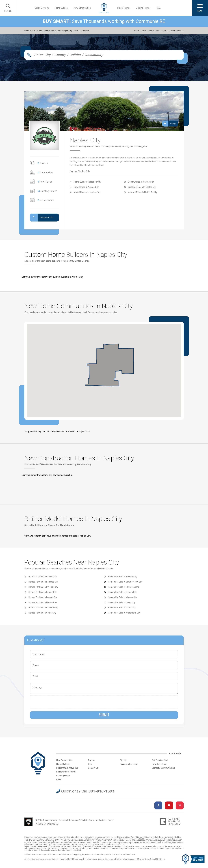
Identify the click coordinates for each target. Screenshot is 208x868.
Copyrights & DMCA (78, 820)
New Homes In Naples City (86, 187)
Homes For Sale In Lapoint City (43, 597)
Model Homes (124, 8)
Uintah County (167, 30)
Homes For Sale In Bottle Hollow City (125, 582)
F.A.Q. (158, 8)
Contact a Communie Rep (163, 768)
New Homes (45, 182)
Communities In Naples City (141, 182)
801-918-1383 (101, 791)
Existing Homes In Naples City (142, 187)
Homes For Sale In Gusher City (43, 592)
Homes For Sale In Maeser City (123, 597)
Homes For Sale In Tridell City (122, 608)
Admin (103, 820)
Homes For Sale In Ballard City (43, 577)
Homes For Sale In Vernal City (42, 613)
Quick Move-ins (42, 8)
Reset (111, 820)
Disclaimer (94, 820)
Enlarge (169, 124)
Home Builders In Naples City (87, 182)
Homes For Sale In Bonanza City (43, 582)
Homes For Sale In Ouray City (122, 602)
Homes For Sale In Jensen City (122, 592)
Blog (90, 764)
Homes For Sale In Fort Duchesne (124, 587)
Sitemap (63, 820)
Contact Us (93, 768)
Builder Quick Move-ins (67, 768)
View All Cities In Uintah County (142, 192)
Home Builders (62, 8)
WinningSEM (53, 824)
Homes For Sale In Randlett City (43, 608)
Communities (45, 172)
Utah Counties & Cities (150, 30)
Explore (92, 760)
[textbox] (113, 55)
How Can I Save (159, 764)
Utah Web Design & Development (29, 822)
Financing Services (129, 764)
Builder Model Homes (66, 772)
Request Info (42, 218)
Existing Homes (143, 8)
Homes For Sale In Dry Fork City (43, 587)
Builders (43, 163)
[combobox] (104, 55)
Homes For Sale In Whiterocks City (124, 613)
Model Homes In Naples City (87, 192)
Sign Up (124, 760)
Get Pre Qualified (160, 760)
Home (137, 30)
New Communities (82, 8)
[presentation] (51, 702)
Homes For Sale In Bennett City (123, 577)
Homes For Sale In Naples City (43, 602)
